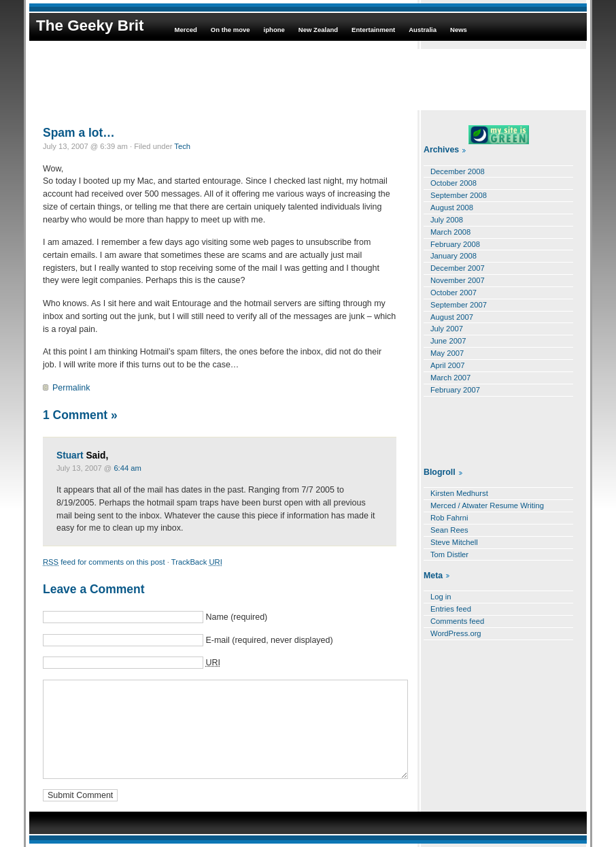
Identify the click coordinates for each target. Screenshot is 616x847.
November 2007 (458, 280)
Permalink (71, 388)
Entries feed (451, 609)
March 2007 (450, 378)
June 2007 (448, 341)
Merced (185, 30)
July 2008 (447, 220)
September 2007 (459, 305)
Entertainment (373, 30)
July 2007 (447, 329)
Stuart (70, 455)
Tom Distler (449, 554)
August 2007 (452, 317)
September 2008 (459, 195)
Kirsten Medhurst (459, 493)
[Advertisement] (308, 80)
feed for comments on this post (104, 562)
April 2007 (448, 365)
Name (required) (236, 617)
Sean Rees (449, 530)
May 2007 (447, 353)
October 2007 (454, 293)
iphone (274, 30)
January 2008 (454, 256)
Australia (423, 30)
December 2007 (458, 268)
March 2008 (450, 232)
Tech (182, 146)
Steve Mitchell (454, 542)
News (459, 30)
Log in (441, 597)
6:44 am (127, 468)
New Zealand (318, 30)
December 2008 (458, 171)
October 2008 (454, 183)
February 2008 (455, 244)
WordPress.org (456, 633)
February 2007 (455, 390)
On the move (230, 30)
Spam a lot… (79, 133)
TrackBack (197, 562)
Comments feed (457, 621)
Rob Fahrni (449, 518)
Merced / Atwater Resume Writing (487, 505)
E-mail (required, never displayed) (269, 640)
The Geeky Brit (90, 26)
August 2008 (452, 207)
